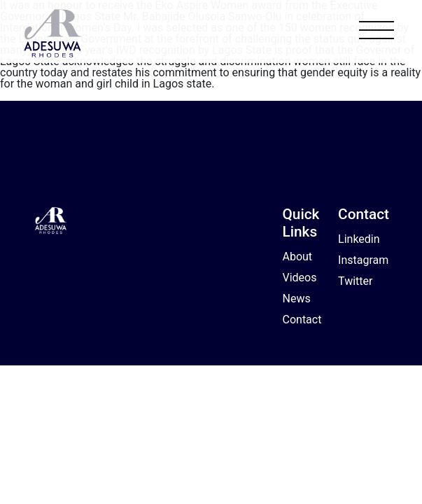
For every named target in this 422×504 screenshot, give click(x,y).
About (298, 257)
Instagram (363, 260)
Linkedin (359, 239)
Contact (302, 320)
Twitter (355, 281)
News (297, 299)
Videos (300, 278)
